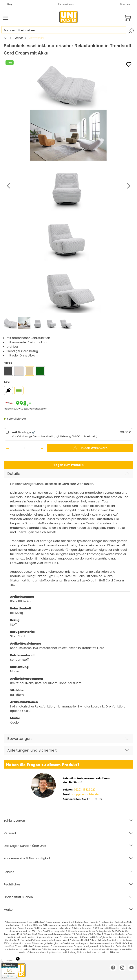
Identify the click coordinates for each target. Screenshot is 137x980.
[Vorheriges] (8, 186)
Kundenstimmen (66, 4)
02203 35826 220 (84, 790)
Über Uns (125, 4)
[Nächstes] (129, 186)
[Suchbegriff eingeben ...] (64, 30)
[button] (68, 474)
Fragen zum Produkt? (69, 465)
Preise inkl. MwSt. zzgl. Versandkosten (25, 409)
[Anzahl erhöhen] (42, 448)
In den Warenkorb (90, 448)
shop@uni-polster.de (85, 794)
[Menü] (5, 18)
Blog (10, 4)
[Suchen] (131, 31)
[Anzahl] (25, 448)
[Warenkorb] (128, 18)
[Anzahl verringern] (8, 448)
